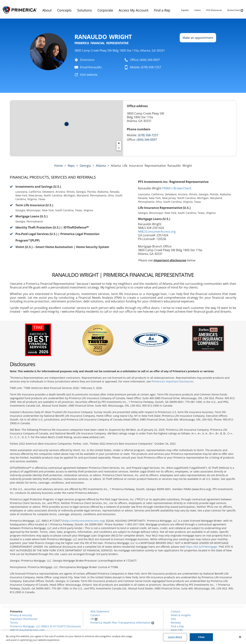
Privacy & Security (21, 615)
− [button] (119, 148)
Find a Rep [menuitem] (162, 10)
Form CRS (177, 630)
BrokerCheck (235, 10)
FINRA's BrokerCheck (177, 188)
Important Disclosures (24, 619)
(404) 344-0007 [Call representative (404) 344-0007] (147, 140)
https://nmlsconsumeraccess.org (83, 521)
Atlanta (101, 166)
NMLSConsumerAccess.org (157, 231)
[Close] (240, 637)
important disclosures (170, 260)
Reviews (176, 623)
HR (94, 619)
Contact (176, 611)
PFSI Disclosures (214, 10)
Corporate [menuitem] (105, 10)
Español (185, 10)
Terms (14, 623)
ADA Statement (100, 611)
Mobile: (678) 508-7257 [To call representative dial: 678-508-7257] (146, 67)
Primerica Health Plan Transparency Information (122, 623)
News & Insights (181, 615)
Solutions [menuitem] (85, 10)
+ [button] (119, 143)
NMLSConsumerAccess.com (27, 630)
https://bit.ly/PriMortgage (201, 547)
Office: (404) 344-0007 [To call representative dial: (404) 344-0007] (145, 60)
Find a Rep (177, 626)
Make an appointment (198, 38)
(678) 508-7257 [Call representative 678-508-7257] (148, 135)
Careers (95, 615)
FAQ (173, 619)
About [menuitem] (47, 10)
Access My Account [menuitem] (133, 10)
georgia (85, 166)
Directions (87, 60)
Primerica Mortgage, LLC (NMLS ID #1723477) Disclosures (45, 626)
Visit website (89, 75)
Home (58, 166)
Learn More (175, 638)
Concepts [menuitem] (64, 10)
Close (201, 638)
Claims (198, 10)
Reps (71, 166)
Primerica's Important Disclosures (172, 381)
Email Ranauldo (91, 67)
